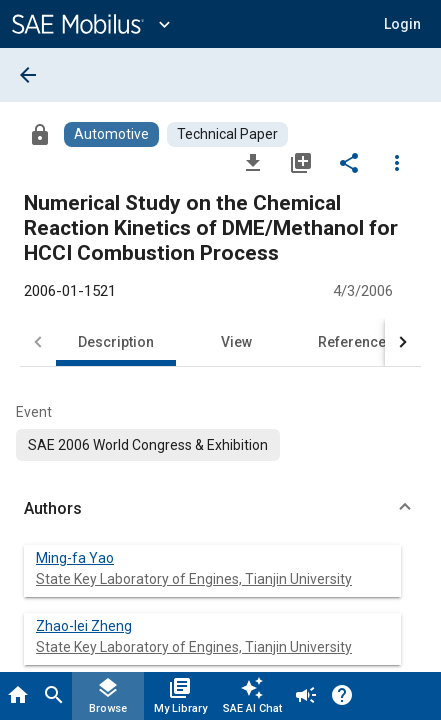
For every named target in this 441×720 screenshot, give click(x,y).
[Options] (397, 162)
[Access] (40, 134)
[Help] (342, 696)
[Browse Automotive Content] (111, 134)
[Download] (253, 162)
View (236, 342)
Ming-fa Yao (75, 558)
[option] (148, 445)
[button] (220, 509)
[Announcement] (306, 696)
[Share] (349, 162)
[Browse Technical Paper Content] (227, 134)
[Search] (54, 696)
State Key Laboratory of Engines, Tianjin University (194, 579)
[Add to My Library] (301, 162)
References (356, 342)
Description (116, 342)
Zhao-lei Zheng (84, 626)
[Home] (18, 696)
